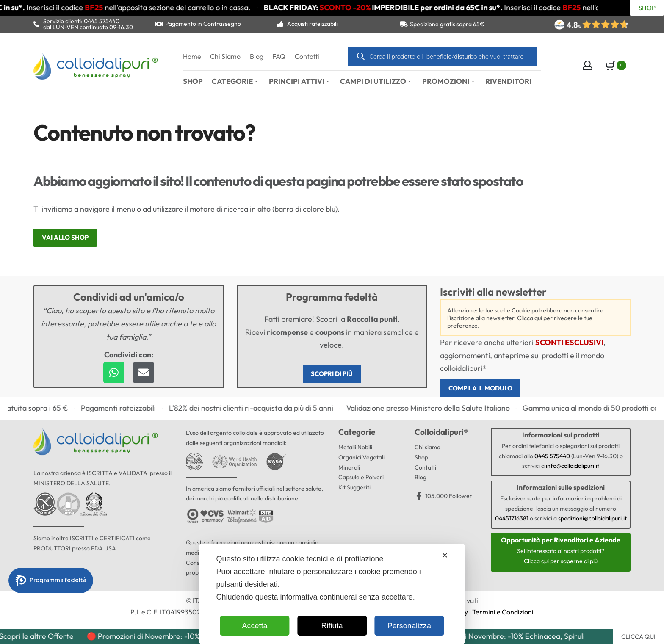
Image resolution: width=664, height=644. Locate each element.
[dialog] (332, 594)
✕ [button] (445, 556)
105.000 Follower (449, 497)
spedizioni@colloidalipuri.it (592, 520)
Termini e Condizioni (503, 613)
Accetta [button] (255, 626)
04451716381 (512, 520)
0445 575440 (552, 457)
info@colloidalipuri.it (573, 467)
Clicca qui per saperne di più (561, 562)
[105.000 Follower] (419, 497)
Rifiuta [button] (332, 626)
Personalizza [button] (409, 626)
